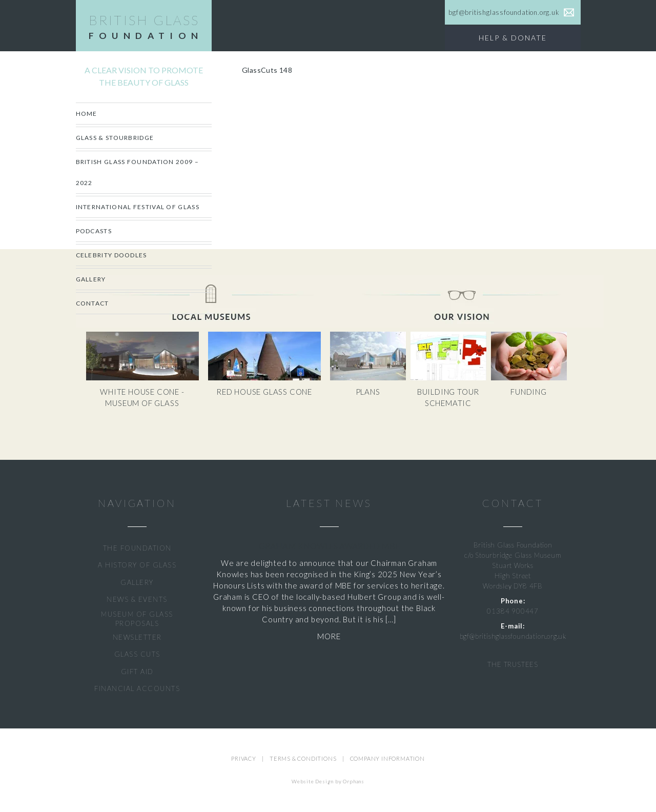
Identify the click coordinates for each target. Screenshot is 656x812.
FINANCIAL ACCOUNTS (137, 688)
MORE (329, 636)
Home (87, 114)
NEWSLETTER (137, 637)
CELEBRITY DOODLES (111, 255)
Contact (93, 303)
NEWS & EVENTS (137, 599)
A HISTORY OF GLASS (137, 565)
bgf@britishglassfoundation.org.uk (513, 636)
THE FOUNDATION (137, 548)
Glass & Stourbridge (115, 138)
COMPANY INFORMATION (387, 758)
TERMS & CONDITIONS (303, 758)
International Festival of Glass (138, 207)
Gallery (91, 279)
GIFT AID (137, 672)
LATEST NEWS (329, 503)
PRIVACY (244, 758)
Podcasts (94, 231)
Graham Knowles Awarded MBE (329, 546)
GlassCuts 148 (267, 70)
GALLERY (137, 582)
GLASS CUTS (137, 654)
